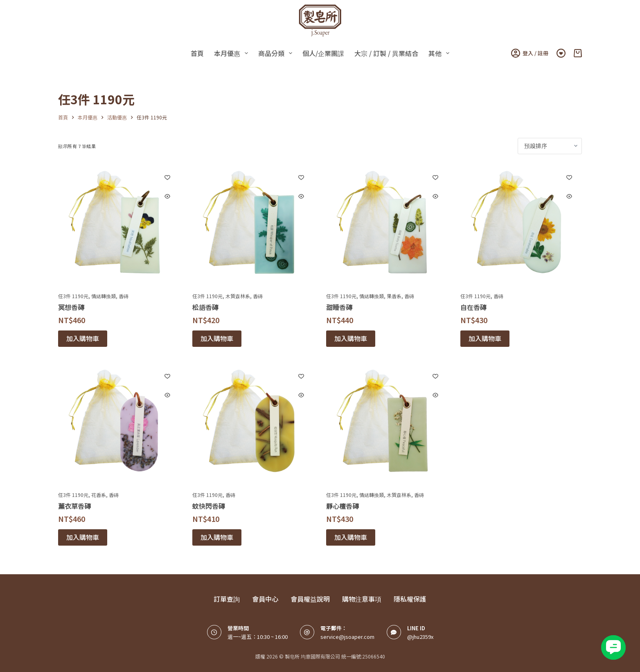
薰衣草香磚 (74, 506)
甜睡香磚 (339, 307)
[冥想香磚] (119, 225)
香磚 (124, 296)
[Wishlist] (561, 53)
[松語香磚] (253, 225)
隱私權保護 (410, 599)
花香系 (99, 495)
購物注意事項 (362, 599)
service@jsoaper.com (347, 637)
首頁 (197, 53)
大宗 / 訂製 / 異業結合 (386, 53)
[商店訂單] (550, 146)
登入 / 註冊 (530, 53)
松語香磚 (205, 307)
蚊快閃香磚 (209, 506)
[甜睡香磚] (387, 225)
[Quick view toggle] (167, 196)
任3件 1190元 (73, 296)
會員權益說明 (310, 599)
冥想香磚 (71, 307)
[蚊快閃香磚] (253, 424)
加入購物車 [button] (83, 338)
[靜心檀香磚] (387, 424)
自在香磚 (473, 307)
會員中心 (265, 599)
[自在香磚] (521, 225)
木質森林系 (238, 296)
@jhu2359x (420, 637)
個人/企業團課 (323, 53)
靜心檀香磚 (343, 506)
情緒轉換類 (104, 296)
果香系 (394, 296)
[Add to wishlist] (167, 177)
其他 (441, 53)
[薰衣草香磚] (119, 424)
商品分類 (277, 53)
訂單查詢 (227, 599)
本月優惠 (233, 53)
